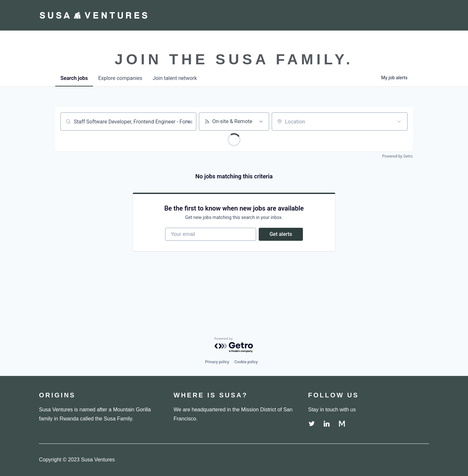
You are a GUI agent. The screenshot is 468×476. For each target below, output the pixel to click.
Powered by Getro (397, 156)
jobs (74, 78)
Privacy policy (217, 362)
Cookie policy (246, 362)
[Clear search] (188, 122)
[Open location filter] (399, 122)
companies (120, 78)
